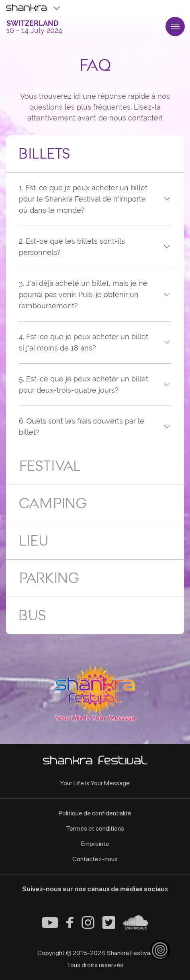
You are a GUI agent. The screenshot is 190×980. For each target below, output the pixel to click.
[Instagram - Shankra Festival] (88, 927)
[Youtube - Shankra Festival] (50, 926)
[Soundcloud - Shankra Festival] (136, 927)
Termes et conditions (95, 828)
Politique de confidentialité (95, 813)
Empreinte (95, 844)
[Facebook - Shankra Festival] (70, 926)
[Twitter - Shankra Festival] (109, 927)
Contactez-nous (95, 859)
